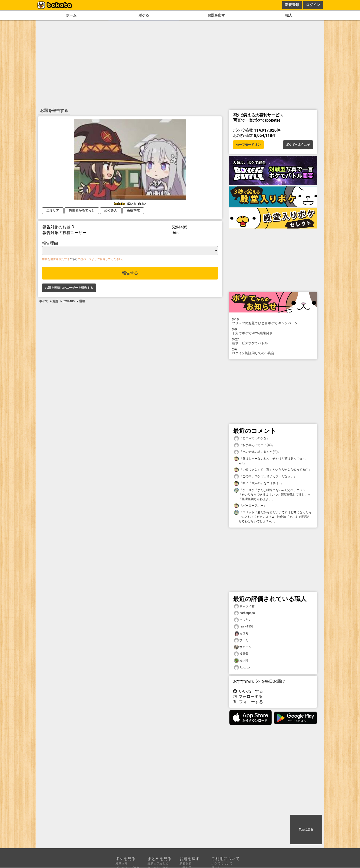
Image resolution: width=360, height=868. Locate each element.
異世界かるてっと (82, 210)
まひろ (241, 634)
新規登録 (292, 5)
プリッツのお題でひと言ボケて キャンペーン (273, 321)
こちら (74, 259)
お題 (55, 301)
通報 (82, 301)
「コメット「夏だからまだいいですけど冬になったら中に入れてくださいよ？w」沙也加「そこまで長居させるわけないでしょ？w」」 (273, 517)
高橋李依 (133, 210)
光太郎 (241, 661)
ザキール (243, 647)
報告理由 (50, 243)
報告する (130, 273)
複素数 (241, 654)
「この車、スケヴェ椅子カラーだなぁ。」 (265, 476)
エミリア (53, 210)
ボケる (144, 15)
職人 (289, 15)
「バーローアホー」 (250, 506)
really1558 (244, 627)
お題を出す (216, 15)
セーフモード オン (248, 145)
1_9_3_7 (242, 667)
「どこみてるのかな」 (252, 438)
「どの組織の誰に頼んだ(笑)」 (257, 452)
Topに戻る (306, 830)
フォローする (248, 697)
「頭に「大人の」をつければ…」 (259, 483)
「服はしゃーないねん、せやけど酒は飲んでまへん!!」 (270, 461)
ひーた (241, 640)
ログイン (313, 5)
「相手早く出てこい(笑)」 (254, 445)
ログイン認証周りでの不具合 (273, 351)
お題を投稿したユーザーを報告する (69, 288)
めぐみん (111, 210)
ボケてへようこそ (298, 145)
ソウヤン (243, 620)
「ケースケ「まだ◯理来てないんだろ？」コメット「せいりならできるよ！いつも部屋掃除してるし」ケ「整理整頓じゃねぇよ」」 (272, 494)
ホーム (71, 15)
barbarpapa (244, 613)
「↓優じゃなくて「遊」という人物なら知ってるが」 (273, 470)
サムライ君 (244, 606)
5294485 (68, 301)
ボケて (43, 301)
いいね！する (248, 691)
